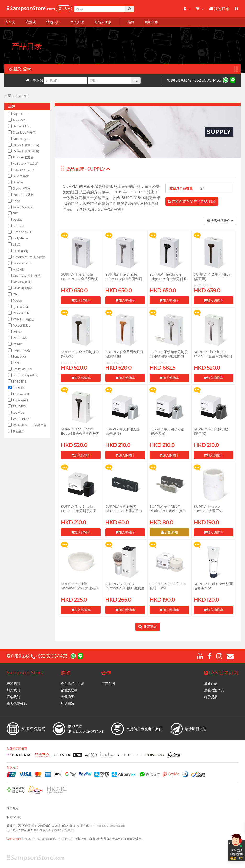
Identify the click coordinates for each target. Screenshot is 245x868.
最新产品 (211, 683)
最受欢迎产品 (214, 690)
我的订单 (219, 9)
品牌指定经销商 (17, 749)
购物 (66, 673)
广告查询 (108, 683)
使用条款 (12, 809)
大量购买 (67, 697)
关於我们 (13, 683)
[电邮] (109, 80)
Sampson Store (25, 673)
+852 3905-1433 (205, 80)
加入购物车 (81, 300)
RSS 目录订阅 (221, 673)
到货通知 (169, 532)
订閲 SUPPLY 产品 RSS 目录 (192, 202)
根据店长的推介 (220, 221)
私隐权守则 (14, 817)
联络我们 (13, 697)
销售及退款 (69, 690)
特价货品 (211, 697)
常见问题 (67, 704)
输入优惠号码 (17, 704)
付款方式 (12, 767)
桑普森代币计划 (72, 683)
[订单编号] (65, 80)
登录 (27, 69)
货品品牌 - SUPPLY (88, 169)
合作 (106, 673)
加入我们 (13, 690)
